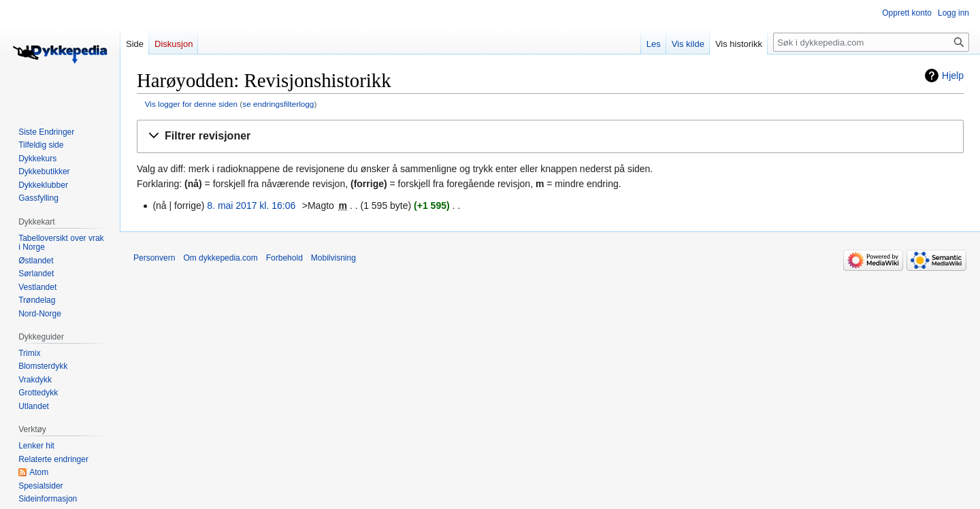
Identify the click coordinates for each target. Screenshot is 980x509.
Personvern (154, 258)
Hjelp (953, 76)
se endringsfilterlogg (278, 104)
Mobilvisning (333, 258)
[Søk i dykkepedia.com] (871, 42)
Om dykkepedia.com (220, 258)
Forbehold (284, 258)
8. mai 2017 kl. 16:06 (251, 206)
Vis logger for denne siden (191, 104)
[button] (550, 136)
